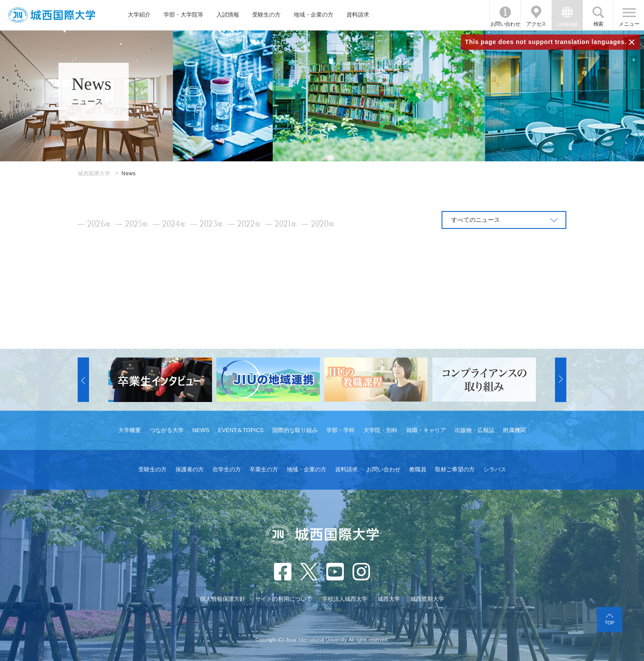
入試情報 (228, 15)
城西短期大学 (427, 599)
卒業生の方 (264, 469)
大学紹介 (139, 15)
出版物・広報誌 (474, 430)
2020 (323, 224)
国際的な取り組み (295, 430)
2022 (249, 224)
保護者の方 (190, 469)
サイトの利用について (284, 599)
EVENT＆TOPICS (241, 430)
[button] (83, 380)
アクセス (536, 24)
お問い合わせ (505, 24)
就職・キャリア (426, 430)
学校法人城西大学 (345, 599)
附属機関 (514, 430)
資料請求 (358, 15)
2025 (137, 224)
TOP (610, 623)
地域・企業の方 (313, 15)
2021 (286, 224)
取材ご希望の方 (455, 469)
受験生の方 (266, 15)
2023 (212, 224)
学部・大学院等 (183, 15)
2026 (99, 224)
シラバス (495, 469)
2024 (174, 224)
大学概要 (130, 430)
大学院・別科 (380, 430)
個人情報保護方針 (223, 599)
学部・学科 (341, 430)
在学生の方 (227, 469)
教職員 (418, 469)
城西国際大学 (94, 174)
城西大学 (389, 599)
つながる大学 (167, 430)
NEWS (201, 430)
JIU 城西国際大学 (52, 15)
